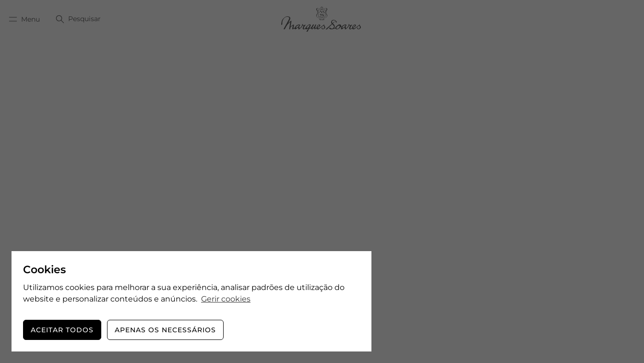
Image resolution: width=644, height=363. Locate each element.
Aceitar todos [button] (62, 330)
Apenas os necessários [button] (165, 330)
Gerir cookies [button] (226, 299)
